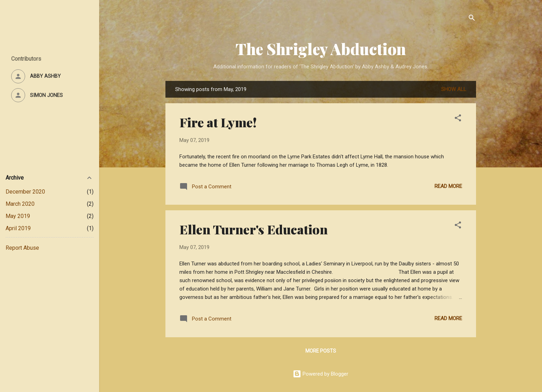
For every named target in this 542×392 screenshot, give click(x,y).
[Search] (472, 19)
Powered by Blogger (321, 374)
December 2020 (25, 192)
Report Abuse (22, 248)
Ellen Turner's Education (254, 229)
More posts (321, 351)
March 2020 (20, 204)
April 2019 (18, 228)
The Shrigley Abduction (321, 49)
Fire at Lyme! (218, 122)
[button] (458, 119)
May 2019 (18, 216)
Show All (454, 89)
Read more (448, 186)
